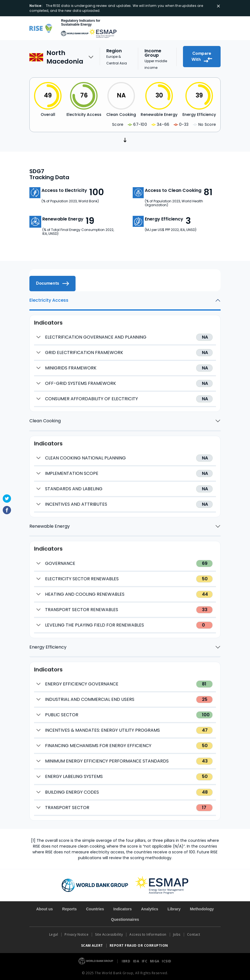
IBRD (127, 961)
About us (45, 909)
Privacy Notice (77, 934)
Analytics (149, 909)
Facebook (7, 510)
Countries (95, 909)
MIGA (155, 961)
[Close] (218, 6)
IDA (137, 961)
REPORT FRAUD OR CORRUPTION (139, 945)
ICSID (167, 961)
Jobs (177, 934)
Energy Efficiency (48, 647)
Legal (54, 934)
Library (174, 909)
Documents (52, 284)
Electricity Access (49, 300)
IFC (145, 961)
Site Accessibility (109, 934)
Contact (194, 934)
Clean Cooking (45, 421)
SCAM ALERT (92, 945)
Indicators (123, 909)
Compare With (202, 57)
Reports (69, 909)
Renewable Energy (50, 526)
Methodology (202, 909)
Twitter (7, 499)
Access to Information (148, 934)
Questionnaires (125, 919)
